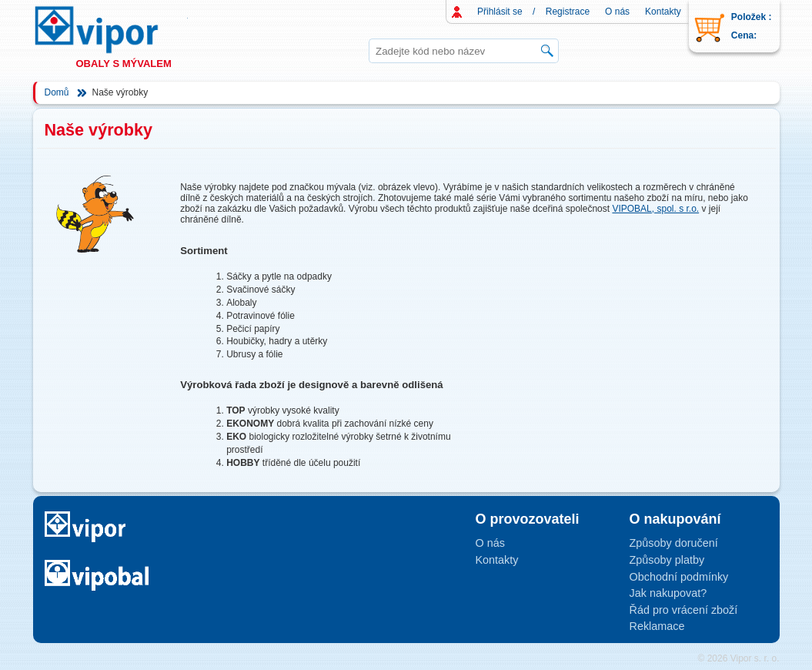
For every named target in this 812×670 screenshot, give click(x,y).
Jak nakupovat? (668, 593)
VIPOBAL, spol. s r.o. (655, 209)
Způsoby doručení (674, 543)
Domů (57, 92)
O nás (617, 12)
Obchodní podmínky (679, 577)
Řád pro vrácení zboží (684, 610)
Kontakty (663, 12)
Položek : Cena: (752, 26)
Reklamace (657, 626)
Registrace (568, 12)
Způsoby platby (667, 560)
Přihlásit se (500, 12)
